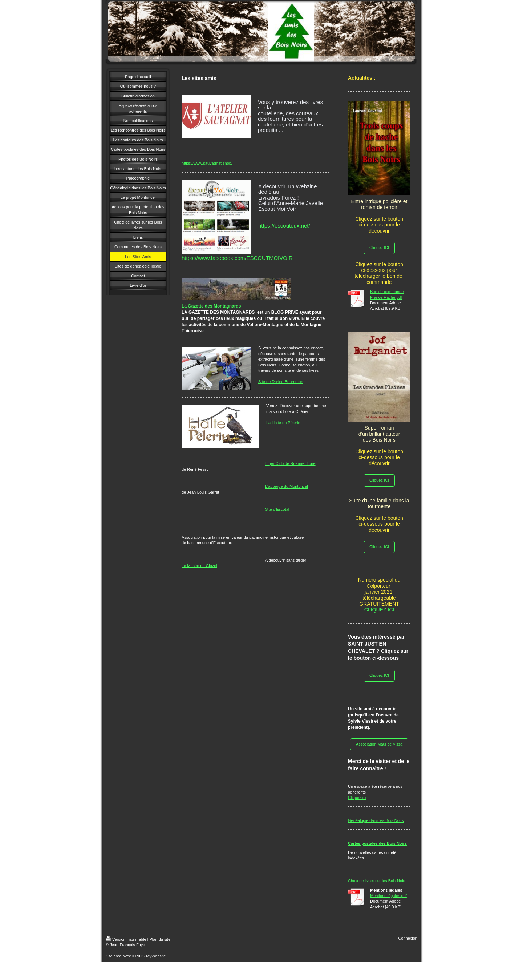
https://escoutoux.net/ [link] (284, 226)
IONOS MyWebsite (149, 956)
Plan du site (160, 939)
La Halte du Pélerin (283, 423)
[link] (237, 258)
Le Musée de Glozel (199, 566)
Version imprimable (126, 939)
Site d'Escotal (277, 509)
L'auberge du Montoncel (287, 486)
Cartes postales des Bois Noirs (377, 843)
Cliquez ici (357, 798)
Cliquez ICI (379, 248)
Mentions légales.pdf (388, 896)
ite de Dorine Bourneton (282, 382)
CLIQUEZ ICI (379, 610)
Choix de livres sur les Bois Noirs (377, 881)
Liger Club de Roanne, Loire (291, 463)
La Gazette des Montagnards (211, 306)
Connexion (408, 938)
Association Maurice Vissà (379, 744)
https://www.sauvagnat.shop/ (207, 163)
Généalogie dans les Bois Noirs (376, 820)
